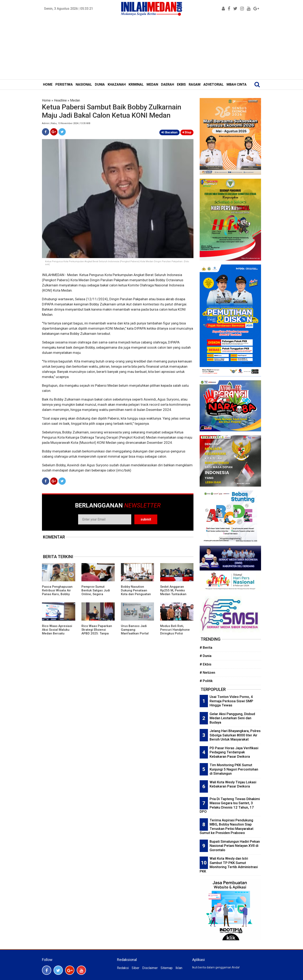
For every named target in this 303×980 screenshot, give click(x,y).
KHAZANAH (117, 84)
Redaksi (123, 968)
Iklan (179, 968)
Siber (135, 968)
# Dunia (206, 656)
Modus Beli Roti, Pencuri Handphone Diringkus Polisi (175, 630)
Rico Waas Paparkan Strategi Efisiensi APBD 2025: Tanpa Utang (97, 632)
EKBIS (181, 84)
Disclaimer (150, 968)
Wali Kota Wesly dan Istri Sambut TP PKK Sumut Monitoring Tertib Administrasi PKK (229, 865)
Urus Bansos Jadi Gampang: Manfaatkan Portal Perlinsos (135, 632)
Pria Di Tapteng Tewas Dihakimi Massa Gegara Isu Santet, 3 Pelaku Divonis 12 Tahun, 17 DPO (230, 805)
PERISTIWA (64, 84)
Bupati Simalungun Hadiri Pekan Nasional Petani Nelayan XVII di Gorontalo (235, 846)
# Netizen (207, 672)
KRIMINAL (136, 84)
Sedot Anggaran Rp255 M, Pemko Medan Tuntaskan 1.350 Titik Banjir (173, 592)
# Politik (206, 681)
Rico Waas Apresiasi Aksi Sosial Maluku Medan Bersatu (57, 630)
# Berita (206, 647)
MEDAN (152, 84)
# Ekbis (206, 664)
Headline (60, 100)
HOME (48, 84)
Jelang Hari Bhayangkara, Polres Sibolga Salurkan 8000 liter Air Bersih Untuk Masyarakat (235, 735)
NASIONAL (84, 84)
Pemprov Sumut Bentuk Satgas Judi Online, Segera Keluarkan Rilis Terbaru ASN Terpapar (98, 594)
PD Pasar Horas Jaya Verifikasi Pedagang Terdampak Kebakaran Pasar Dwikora (234, 752)
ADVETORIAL (214, 84)
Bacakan (169, 132)
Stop (187, 132)
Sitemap (167, 968)
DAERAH (168, 84)
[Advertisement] (151, 48)
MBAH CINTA (237, 84)
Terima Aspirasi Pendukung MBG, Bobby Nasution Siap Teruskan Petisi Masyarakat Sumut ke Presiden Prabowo (227, 827)
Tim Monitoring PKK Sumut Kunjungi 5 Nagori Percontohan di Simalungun (234, 769)
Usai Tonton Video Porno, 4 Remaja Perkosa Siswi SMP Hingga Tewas (231, 701)
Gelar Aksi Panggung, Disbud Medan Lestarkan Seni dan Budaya (232, 718)
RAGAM (195, 84)
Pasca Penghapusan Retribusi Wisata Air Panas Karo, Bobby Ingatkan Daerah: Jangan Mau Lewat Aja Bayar (57, 596)
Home (46, 100)
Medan (75, 100)
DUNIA (100, 84)
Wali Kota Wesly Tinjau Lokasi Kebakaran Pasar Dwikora (233, 784)
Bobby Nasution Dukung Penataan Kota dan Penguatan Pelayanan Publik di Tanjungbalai (136, 594)
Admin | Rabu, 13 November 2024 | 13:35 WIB (66, 123)
